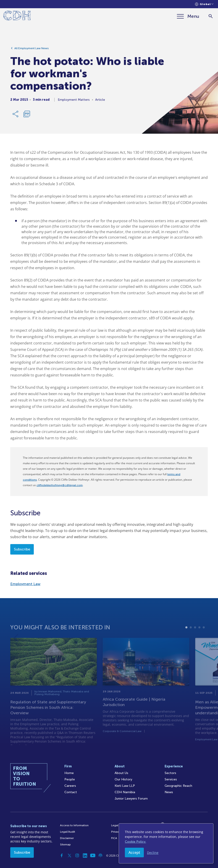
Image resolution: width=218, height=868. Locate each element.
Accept (134, 852)
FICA (114, 838)
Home (69, 773)
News (169, 792)
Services (171, 779)
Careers (70, 786)
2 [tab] (191, 638)
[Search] (211, 16)
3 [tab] (195, 638)
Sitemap (65, 845)
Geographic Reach (178, 786)
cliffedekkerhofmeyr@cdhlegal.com (60, 485)
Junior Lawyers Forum (131, 799)
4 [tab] (199, 638)
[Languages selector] (204, 4)
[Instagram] (77, 855)
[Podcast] (100, 855)
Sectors (170, 773)
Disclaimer (67, 838)
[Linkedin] (85, 855)
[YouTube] (93, 855)
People (70, 779)
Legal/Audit (68, 832)
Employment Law (25, 584)
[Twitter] (69, 855)
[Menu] (188, 16)
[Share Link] (16, 116)
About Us (121, 773)
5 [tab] (204, 638)
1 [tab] (186, 638)
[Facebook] (62, 855)
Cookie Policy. (135, 842)
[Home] (17, 16)
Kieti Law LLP (125, 786)
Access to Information (74, 825)
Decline (153, 853)
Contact (71, 792)
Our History (123, 779)
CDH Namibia (125, 792)
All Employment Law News (32, 50)
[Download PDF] (27, 116)
